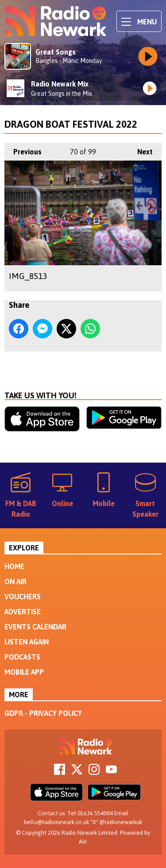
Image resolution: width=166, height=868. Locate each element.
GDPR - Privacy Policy (43, 713)
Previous (23, 149)
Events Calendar (35, 627)
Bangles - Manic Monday (69, 61)
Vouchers (23, 597)
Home (14, 566)
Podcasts (22, 657)
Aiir (83, 842)
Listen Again (27, 642)
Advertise (23, 612)
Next (141, 149)
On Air (15, 581)
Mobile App (24, 672)
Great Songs (56, 52)
